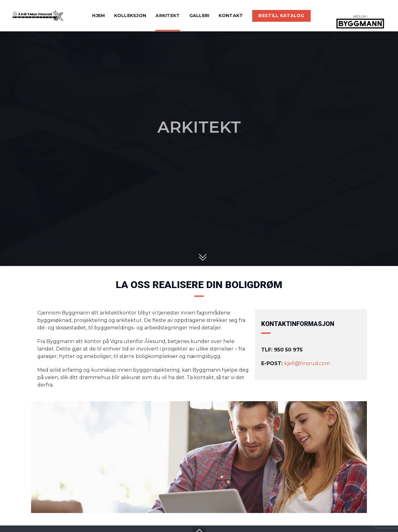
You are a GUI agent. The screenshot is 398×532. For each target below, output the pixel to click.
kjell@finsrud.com (307, 363)
